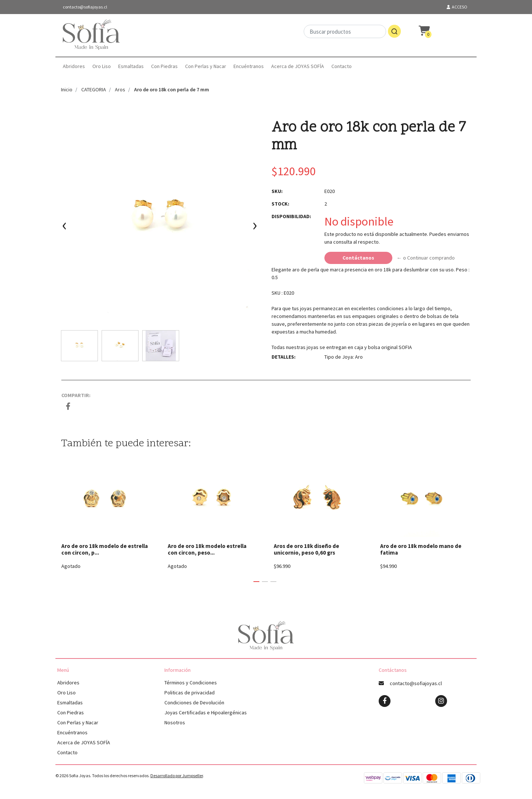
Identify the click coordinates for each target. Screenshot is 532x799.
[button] (256, 582)
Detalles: (284, 357)
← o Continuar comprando (426, 258)
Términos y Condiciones (191, 683)
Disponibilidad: (291, 216)
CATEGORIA (94, 89)
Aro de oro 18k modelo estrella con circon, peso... (207, 549)
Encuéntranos (249, 66)
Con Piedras (164, 66)
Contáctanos (358, 258)
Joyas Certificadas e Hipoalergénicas (206, 712)
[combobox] (352, 35)
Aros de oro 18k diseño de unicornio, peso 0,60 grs (306, 549)
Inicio (67, 89)
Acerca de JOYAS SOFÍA (298, 66)
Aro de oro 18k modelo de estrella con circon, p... (105, 549)
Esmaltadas (131, 66)
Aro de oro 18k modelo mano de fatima (421, 549)
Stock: (280, 204)
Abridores (74, 66)
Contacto (342, 66)
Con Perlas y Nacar (206, 66)
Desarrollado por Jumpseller (177, 776)
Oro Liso (102, 66)
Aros (120, 89)
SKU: (277, 191)
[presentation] (65, 228)
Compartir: (76, 395)
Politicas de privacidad (190, 693)
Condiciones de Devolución (194, 702)
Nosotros (175, 722)
